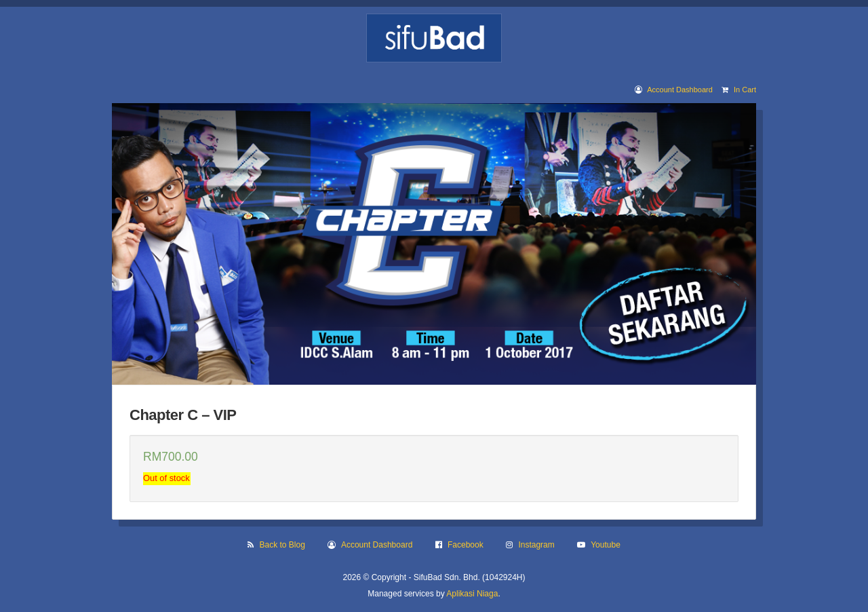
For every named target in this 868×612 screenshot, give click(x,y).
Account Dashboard (680, 90)
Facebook (466, 545)
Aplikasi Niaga (472, 594)
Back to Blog (282, 545)
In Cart (745, 90)
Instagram (536, 545)
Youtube (606, 545)
